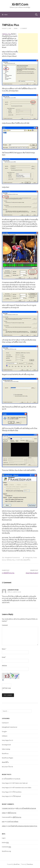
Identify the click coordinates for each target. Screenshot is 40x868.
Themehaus (30, 864)
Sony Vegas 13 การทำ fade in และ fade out (15, 783)
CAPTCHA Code (6, 688)
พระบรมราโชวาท (7, 767)
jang (3, 822)
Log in (4, 838)
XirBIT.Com (20, 4)
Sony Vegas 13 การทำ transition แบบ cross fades (17, 788)
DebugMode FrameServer (12, 558)
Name (4, 649)
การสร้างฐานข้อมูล (12, 822)
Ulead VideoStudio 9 (32, 573)
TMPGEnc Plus (6, 34)
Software (5, 736)
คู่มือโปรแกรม (12, 813)
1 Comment (24, 28)
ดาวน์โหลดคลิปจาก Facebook (11, 779)
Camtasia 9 (5, 723)
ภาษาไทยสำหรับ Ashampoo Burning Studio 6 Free (22, 826)
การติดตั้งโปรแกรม (8, 573)
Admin (16, 28)
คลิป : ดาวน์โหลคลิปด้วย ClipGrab (26, 808)
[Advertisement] (28, 43)
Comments (7, 847)
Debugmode (29, 558)
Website (4, 666)
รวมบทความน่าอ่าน (8, 808)
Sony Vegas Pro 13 (7, 740)
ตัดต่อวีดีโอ (27, 560)
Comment (5, 625)
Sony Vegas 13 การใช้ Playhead (11, 796)
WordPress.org (6, 851)
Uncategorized (6, 745)
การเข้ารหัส (19, 560)
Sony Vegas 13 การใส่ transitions (12, 792)
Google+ (4, 731)
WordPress (5, 754)
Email (4, 657)
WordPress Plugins (8, 758)
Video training (6, 749)
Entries (5, 842)
